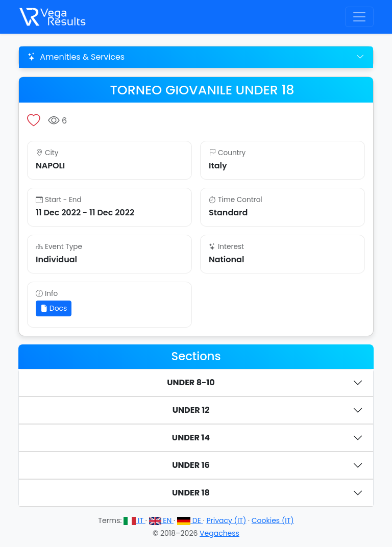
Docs (54, 308)
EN (162, 520)
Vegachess (219, 533)
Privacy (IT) (226, 520)
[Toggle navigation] (359, 17)
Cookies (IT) (273, 520)
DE (190, 520)
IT (134, 520)
